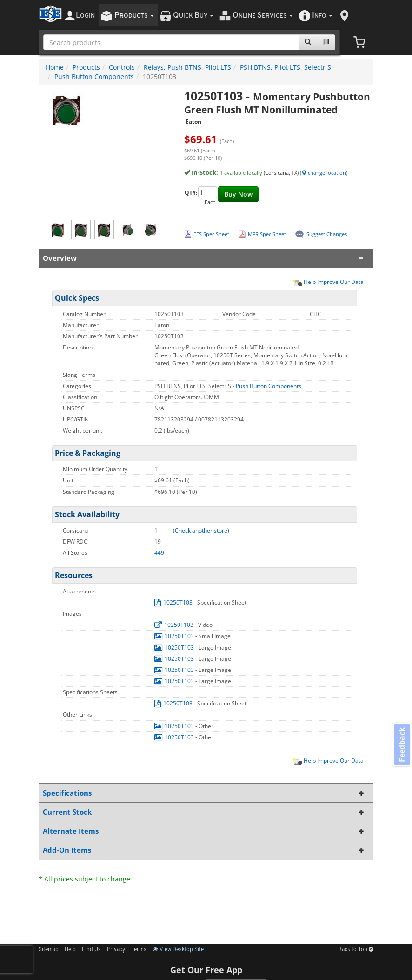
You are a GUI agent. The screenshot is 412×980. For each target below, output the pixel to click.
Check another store (201, 530)
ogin (85, 16)
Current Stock (204, 812)
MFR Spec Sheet (267, 234)
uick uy (193, 16)
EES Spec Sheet (211, 234)
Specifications (204, 793)
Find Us (91, 950)
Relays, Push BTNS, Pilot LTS (187, 67)
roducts (134, 16)
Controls (122, 67)
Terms (139, 950)
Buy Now (238, 194)
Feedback (401, 746)
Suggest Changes (327, 234)
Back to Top (356, 950)
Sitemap (49, 950)
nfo (322, 16)
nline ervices (263, 16)
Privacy (116, 950)
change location (324, 173)
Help (70, 950)
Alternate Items (204, 831)
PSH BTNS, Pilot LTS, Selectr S (286, 67)
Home (55, 67)
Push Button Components (94, 76)
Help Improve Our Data (328, 282)
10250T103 (174, 602)
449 (159, 553)
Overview (204, 258)
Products (86, 67)
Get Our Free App (206, 970)
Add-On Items (204, 850)
